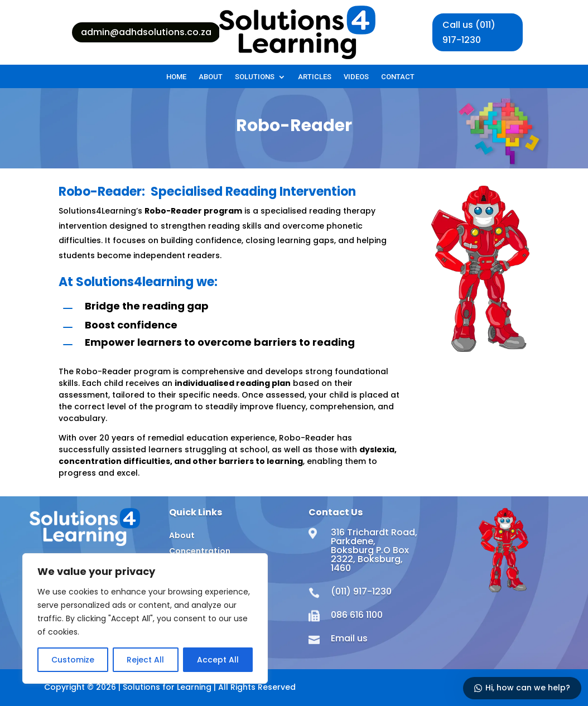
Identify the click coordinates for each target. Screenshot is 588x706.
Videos (356, 77)
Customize (73, 660)
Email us (349, 638)
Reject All (145, 660)
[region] (145, 618)
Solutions (255, 77)
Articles (315, 77)
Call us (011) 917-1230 (469, 32)
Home (176, 77)
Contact (398, 77)
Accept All (218, 660)
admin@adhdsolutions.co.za (146, 32)
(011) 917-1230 (361, 591)
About (211, 77)
